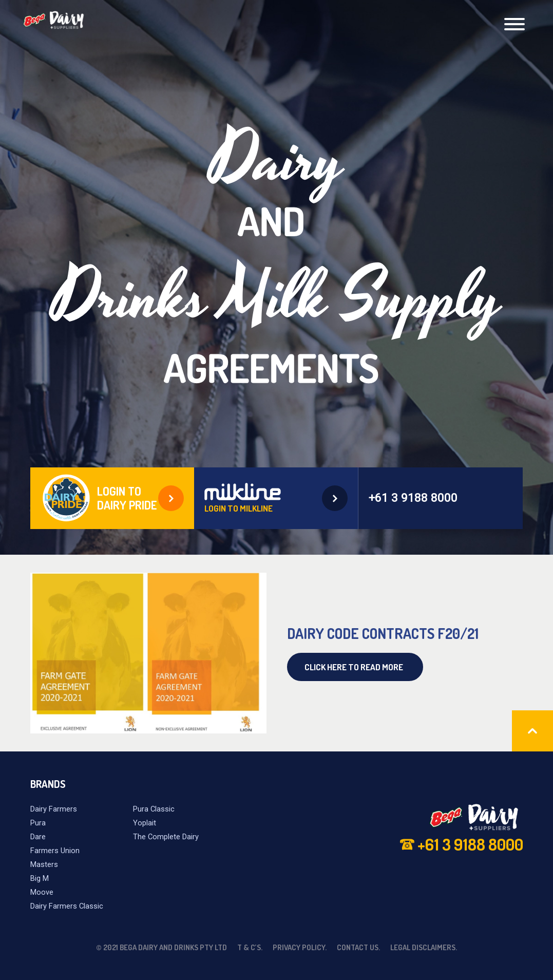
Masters (44, 864)
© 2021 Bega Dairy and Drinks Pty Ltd (161, 947)
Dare (38, 837)
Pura (38, 823)
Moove (42, 892)
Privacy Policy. (300, 947)
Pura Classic (154, 809)
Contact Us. (358, 947)
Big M (40, 878)
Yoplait (145, 823)
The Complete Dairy (166, 837)
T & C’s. (250, 947)
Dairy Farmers (54, 809)
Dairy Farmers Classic (67, 906)
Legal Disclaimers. (424, 947)
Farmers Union (55, 851)
